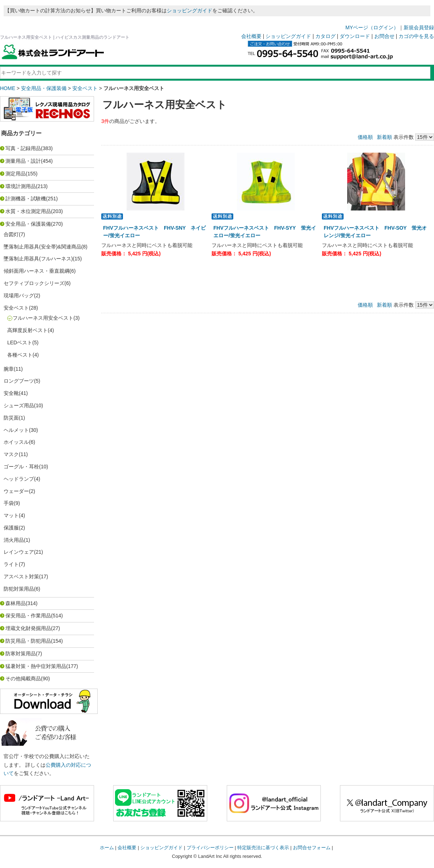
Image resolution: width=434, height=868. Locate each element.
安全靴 (11, 393)
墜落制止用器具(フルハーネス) (38, 259)
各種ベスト (20, 355)
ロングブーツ (19, 381)
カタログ (325, 36)
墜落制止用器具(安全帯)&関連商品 (42, 247)
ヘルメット (16, 430)
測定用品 (16, 174)
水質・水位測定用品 (28, 211)
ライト (11, 564)
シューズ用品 (19, 405)
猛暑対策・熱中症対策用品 (36, 666)
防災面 (11, 418)
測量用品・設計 (23, 161)
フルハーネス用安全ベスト (43, 318)
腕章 (9, 369)
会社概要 (251, 36)
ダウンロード (355, 36)
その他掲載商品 (23, 678)
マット (11, 515)
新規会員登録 (419, 27)
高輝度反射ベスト (27, 330)
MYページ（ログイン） (372, 27)
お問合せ (384, 36)
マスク (11, 454)
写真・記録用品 (23, 148)
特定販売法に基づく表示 (263, 848)
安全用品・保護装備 (44, 88)
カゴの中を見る (416, 36)
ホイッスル (16, 442)
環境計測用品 (21, 186)
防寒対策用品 (21, 654)
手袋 (9, 503)
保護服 (11, 528)
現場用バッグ (19, 295)
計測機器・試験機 (26, 199)
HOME (8, 88)
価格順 (365, 137)
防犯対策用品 (19, 589)
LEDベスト (20, 342)
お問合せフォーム (312, 848)
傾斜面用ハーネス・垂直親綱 (37, 271)
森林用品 (16, 603)
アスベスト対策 (21, 576)
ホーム (107, 848)
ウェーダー (16, 491)
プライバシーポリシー (210, 848)
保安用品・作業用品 (28, 616)
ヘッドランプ (19, 479)
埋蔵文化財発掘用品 (28, 628)
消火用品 (14, 540)
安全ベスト (85, 88)
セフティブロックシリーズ (34, 283)
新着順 (384, 137)
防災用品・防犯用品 (28, 641)
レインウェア (19, 552)
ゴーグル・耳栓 (21, 467)
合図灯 (11, 234)
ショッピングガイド (190, 10)
